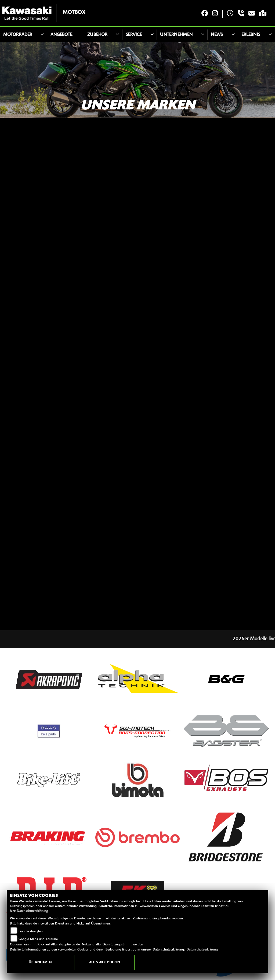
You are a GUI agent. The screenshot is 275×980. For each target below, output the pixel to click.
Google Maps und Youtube (38, 939)
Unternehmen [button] (176, 35)
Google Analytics (31, 931)
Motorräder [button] (18, 35)
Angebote (61, 35)
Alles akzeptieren (104, 963)
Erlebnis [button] (251, 35)
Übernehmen (40, 963)
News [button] (217, 35)
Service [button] (134, 35)
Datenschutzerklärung (32, 911)
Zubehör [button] (97, 35)
